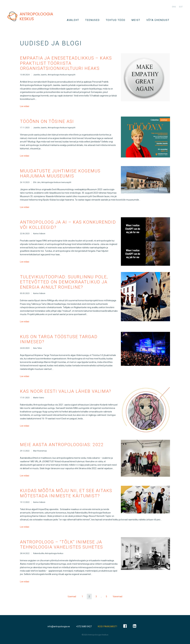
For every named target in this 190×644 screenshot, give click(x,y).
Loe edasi (25, 106)
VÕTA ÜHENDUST (158, 20)
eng (174, 7)
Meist (136, 20)
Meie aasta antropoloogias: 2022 (62, 445)
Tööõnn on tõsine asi (47, 121)
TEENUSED (92, 20)
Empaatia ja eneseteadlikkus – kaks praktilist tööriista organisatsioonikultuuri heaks (66, 63)
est (181, 7)
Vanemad (118, 596)
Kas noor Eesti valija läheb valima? (66, 391)
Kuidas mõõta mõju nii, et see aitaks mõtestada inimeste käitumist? (66, 493)
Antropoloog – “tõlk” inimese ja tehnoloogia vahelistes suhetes (61, 545)
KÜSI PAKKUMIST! (108, 626)
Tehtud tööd (116, 20)
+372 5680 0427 (84, 626)
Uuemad (72, 596)
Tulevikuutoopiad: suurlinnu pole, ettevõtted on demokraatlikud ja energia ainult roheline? (64, 282)
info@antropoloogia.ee (59, 626)
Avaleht (73, 20)
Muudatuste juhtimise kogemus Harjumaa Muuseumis (60, 174)
